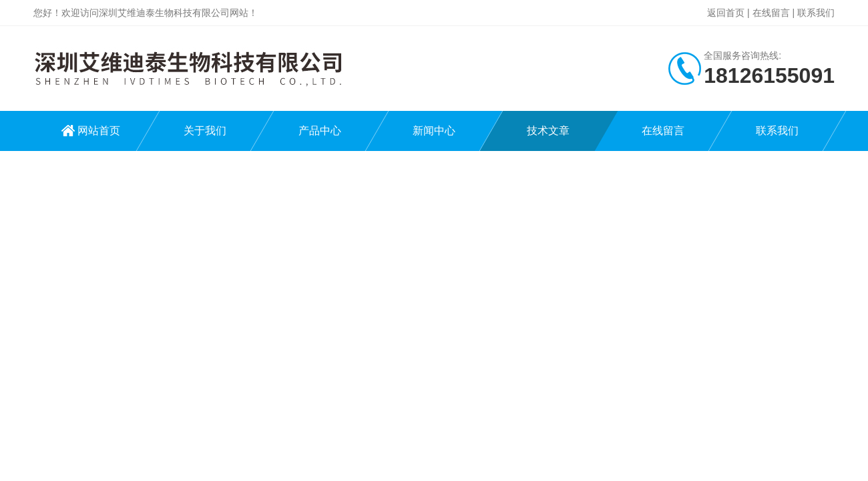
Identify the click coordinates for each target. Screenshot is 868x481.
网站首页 (99, 131)
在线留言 (771, 13)
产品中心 (320, 131)
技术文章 (548, 131)
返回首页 (726, 13)
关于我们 (205, 131)
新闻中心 (434, 131)
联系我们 (816, 13)
